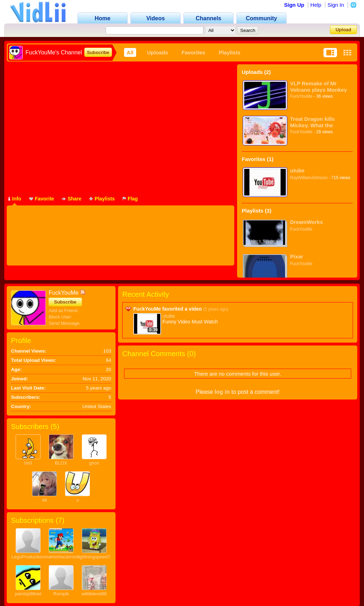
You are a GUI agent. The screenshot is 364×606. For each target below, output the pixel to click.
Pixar (297, 256)
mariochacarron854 (64, 557)
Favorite (42, 199)
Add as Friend (63, 310)
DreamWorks (306, 222)
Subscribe (98, 52)
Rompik (61, 594)
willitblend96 (94, 594)
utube (297, 170)
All (130, 52)
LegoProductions (29, 557)
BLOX (61, 463)
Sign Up (294, 5)
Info (15, 199)
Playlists (229, 52)
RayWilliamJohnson (309, 178)
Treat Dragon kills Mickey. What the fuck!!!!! (312, 122)
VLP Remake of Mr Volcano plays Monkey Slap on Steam (318, 87)
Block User (60, 317)
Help (316, 5)
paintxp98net (28, 594)
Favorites (194, 52)
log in (222, 392)
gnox (94, 463)
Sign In (336, 5)
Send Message (64, 323)
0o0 (28, 463)
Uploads (158, 52)
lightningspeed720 (96, 557)
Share (72, 199)
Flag (130, 199)
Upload (343, 30)
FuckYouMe (301, 96)
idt (44, 500)
